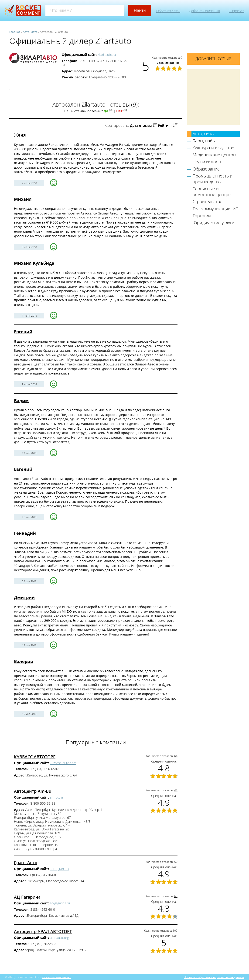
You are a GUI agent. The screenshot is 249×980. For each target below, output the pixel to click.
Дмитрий (24, 597)
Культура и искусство (213, 148)
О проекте (237, 11)
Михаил (23, 199)
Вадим (21, 401)
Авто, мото (203, 134)
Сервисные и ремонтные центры (212, 192)
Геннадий (25, 533)
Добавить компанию (205, 11)
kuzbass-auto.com (63, 763)
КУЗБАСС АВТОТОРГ (35, 757)
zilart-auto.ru (107, 55)
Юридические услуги (213, 223)
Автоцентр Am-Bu (33, 791)
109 (175, 931)
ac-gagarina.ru (60, 903)
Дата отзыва (141, 125)
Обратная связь (168, 11)
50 (176, 862)
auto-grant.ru (59, 869)
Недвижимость (207, 162)
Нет (119, 111)
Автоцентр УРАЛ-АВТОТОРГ (43, 931)
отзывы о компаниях (57, 977)
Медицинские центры (214, 155)
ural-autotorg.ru (61, 938)
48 (176, 790)
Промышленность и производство (213, 179)
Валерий (24, 661)
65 (176, 896)
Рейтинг (165, 125)
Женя (20, 135)
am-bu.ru (56, 797)
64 (176, 756)
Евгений (23, 332)
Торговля (202, 216)
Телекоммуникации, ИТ (215, 209)
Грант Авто (26, 863)
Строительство (208, 201)
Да (106, 111)
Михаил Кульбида (34, 263)
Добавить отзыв (213, 59)
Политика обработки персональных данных (214, 977)
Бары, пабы (204, 141)
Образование (206, 169)
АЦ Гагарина (27, 897)
